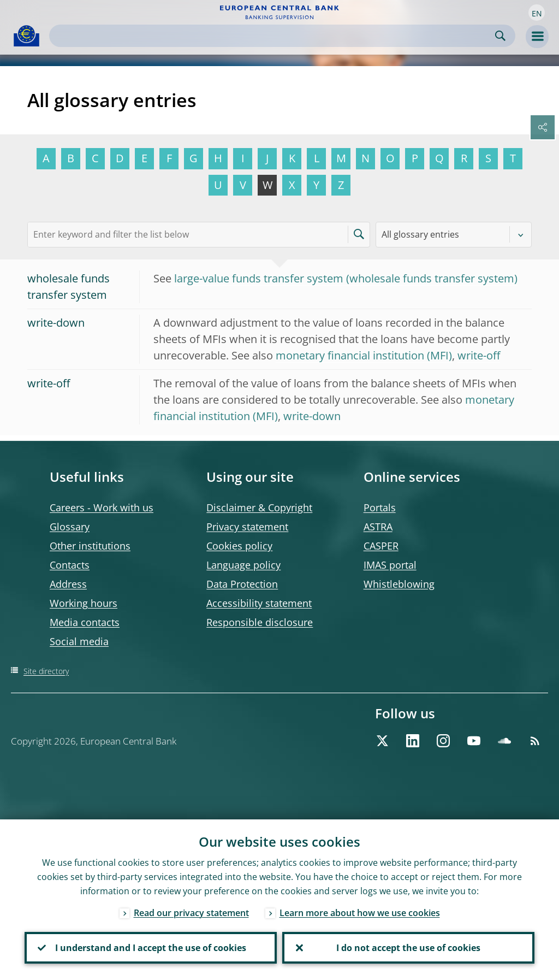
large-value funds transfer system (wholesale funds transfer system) (346, 278)
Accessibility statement (259, 603)
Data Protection (242, 584)
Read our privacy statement (191, 913)
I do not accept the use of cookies (408, 948)
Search (500, 36)
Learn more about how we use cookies (360, 913)
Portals (380, 507)
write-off (479, 355)
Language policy (243, 565)
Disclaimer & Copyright (259, 507)
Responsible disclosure (260, 622)
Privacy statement (247, 527)
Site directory (46, 671)
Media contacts (85, 622)
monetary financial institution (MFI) (364, 355)
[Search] (273, 36)
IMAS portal (390, 565)
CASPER (381, 546)
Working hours (84, 603)
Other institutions (90, 546)
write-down (312, 416)
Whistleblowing (399, 584)
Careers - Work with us (102, 507)
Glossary (70, 527)
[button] (537, 13)
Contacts (70, 565)
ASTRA (378, 527)
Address (68, 584)
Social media (79, 641)
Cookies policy (239, 546)
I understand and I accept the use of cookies (151, 948)
